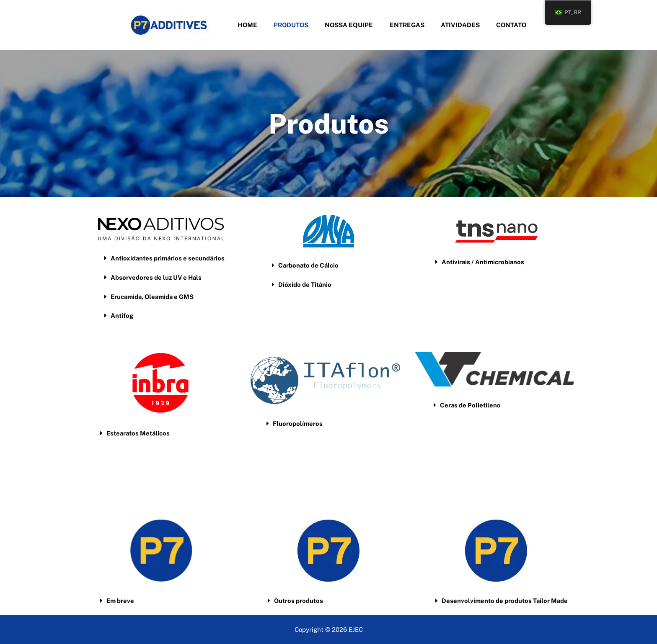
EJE (354, 629)
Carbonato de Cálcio (309, 265)
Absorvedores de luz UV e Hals (157, 277)
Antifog (122, 315)
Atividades (454, 25)
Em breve (120, 601)
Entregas (405, 25)
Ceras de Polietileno (471, 405)
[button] (169, 258)
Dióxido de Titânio (305, 284)
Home (257, 25)
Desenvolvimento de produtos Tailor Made (505, 601)
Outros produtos (299, 601)
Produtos (297, 25)
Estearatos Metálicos (139, 433)
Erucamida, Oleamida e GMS (153, 296)
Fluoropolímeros (298, 424)
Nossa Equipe (351, 25)
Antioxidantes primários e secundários (168, 258)
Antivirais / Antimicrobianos (483, 262)
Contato (502, 25)
